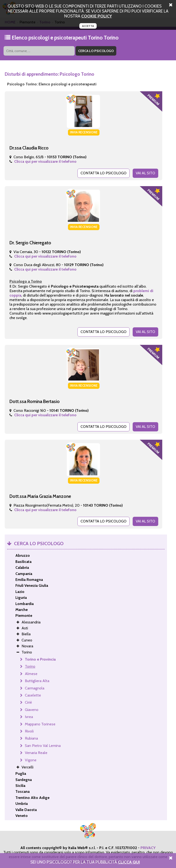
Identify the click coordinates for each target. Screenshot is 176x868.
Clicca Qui (129, 862)
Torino (30, 665)
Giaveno (32, 708)
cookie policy (97, 16)
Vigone (31, 759)
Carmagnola (35, 687)
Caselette (33, 694)
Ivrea (29, 715)
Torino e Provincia (40, 658)
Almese (31, 672)
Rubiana (31, 737)
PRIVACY (148, 846)
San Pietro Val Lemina (43, 744)
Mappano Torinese (40, 723)
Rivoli (29, 730)
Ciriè (28, 701)
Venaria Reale (36, 751)
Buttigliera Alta (37, 679)
